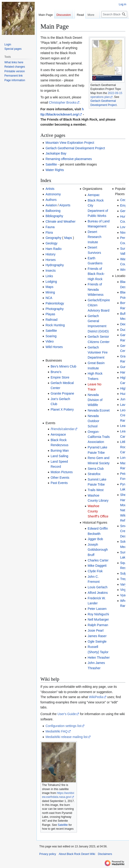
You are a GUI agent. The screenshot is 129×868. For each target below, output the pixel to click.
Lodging (51, 282)
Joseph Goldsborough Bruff (98, 550)
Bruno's (56, 372)
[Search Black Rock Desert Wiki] (114, 23)
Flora (49, 232)
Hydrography (55, 265)
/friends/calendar (63, 429)
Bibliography (54, 216)
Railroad (51, 320)
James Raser (97, 636)
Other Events (60, 478)
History (50, 254)
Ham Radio (53, 249)
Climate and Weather (60, 221)
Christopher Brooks (63, 102)
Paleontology (55, 303)
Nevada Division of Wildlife (95, 400)
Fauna (50, 227)
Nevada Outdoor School (93, 421)
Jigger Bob (95, 539)
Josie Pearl (96, 630)
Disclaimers (105, 854)
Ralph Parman (98, 625)
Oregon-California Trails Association (99, 437)
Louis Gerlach (97, 587)
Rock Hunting (55, 325)
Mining (50, 292)
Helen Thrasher (99, 658)
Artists (50, 189)
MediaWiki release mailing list (66, 737)
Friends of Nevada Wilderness (96, 289)
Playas (50, 314)
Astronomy (53, 194)
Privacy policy (48, 854)
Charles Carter (98, 560)
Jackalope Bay (56, 153)
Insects (50, 271)
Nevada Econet (99, 410)
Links (49, 276)
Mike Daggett (97, 566)
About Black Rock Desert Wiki (77, 854)
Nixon (124, 232)
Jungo (124, 399)
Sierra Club (96, 469)
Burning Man (60, 451)
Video (50, 341)
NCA (49, 298)
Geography (53, 238)
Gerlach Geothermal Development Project (75, 148)
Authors (51, 200)
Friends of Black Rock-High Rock (96, 274)
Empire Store (60, 377)
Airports (65, 205)
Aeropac (94, 195)
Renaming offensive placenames (69, 159)
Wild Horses (54, 347)
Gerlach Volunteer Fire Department (98, 352)
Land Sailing (59, 456)
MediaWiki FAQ (56, 731)
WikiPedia (96, 697)
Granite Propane (62, 393)
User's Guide (67, 714)
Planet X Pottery (62, 409)
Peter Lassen (97, 609)
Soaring (51, 336)
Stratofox (94, 474)
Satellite (51, 164)
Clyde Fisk (95, 571)
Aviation (51, 205)
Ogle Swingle (97, 641)
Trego (124, 579)
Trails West (96, 490)
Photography (54, 309)
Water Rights (55, 170)
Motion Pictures (62, 472)
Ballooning (53, 211)
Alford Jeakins (98, 593)
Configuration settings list (63, 726)
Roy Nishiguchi (98, 614)
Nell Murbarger (98, 619)
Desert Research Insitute (95, 237)
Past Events (59, 483)
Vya (123, 595)
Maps (68, 238)
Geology (51, 243)
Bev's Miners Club (63, 366)
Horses (50, 260)
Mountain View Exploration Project (70, 143)
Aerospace (58, 434)
